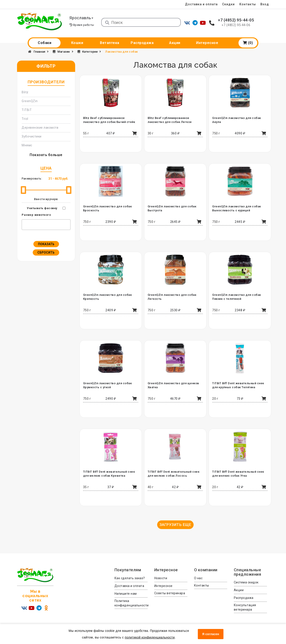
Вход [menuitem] (265, 4)
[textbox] (24, 224)
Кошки (77, 43)
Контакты (247, 4)
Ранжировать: (32, 179)
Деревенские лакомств (40, 128)
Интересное (207, 43)
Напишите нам (126, 594)
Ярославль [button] (82, 18)
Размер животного (36, 215)
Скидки (228, 4)
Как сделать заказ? (130, 578)
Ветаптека (110, 43)
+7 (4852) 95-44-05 (236, 20)
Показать (46, 244)
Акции (175, 43)
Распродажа (142, 43)
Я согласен (211, 634)
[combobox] (46, 225)
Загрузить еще (175, 525)
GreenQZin (30, 101)
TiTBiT (27, 110)
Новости (161, 578)
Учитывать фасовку (42, 208)
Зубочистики (32, 136)
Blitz (25, 92)
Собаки (45, 43)
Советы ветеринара (170, 593)
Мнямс (27, 145)
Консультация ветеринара (245, 607)
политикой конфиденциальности (150, 637)
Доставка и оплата (201, 4)
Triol (25, 119)
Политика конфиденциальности (131, 603)
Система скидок (246, 582)
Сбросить (46, 252)
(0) (248, 43)
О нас (198, 578)
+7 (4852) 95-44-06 (236, 25)
